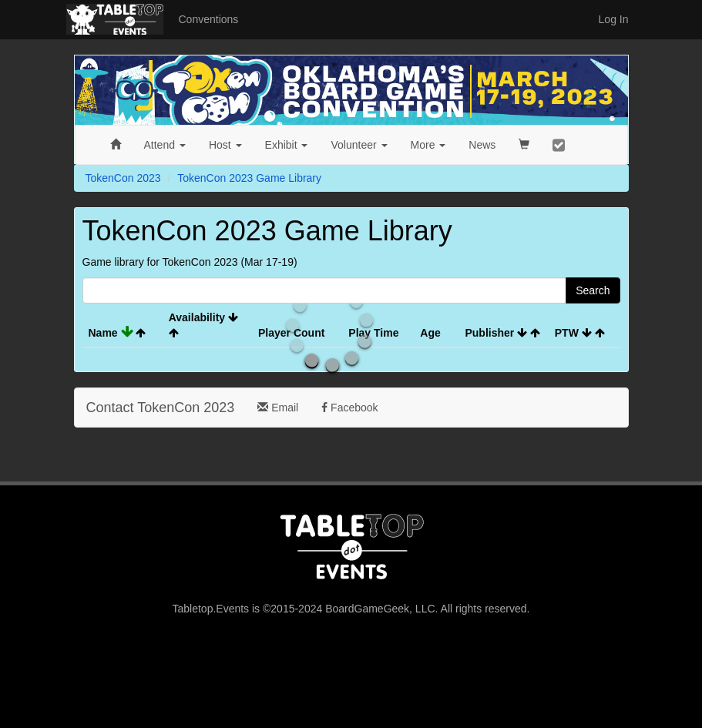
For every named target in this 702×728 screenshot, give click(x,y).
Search (593, 290)
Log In (614, 19)
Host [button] (225, 145)
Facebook (349, 408)
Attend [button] (165, 145)
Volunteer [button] (359, 145)
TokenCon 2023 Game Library (249, 178)
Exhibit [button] (287, 145)
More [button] (428, 145)
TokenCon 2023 (123, 178)
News (482, 145)
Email (278, 408)
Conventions (209, 19)
